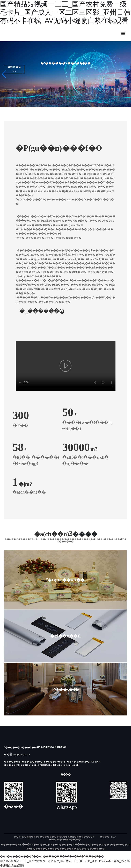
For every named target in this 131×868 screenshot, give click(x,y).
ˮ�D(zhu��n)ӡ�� (65, 580)
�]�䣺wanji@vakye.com (17, 755)
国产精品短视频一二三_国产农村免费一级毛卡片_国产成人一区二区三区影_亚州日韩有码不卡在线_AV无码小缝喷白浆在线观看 (65, 12)
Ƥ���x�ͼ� (65, 689)
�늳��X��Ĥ (65, 636)
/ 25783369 (60, 747)
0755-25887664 (45, 747)
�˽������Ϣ (42, 311)
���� (105, 837)
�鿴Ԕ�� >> (14, 69)
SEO (113, 837)
